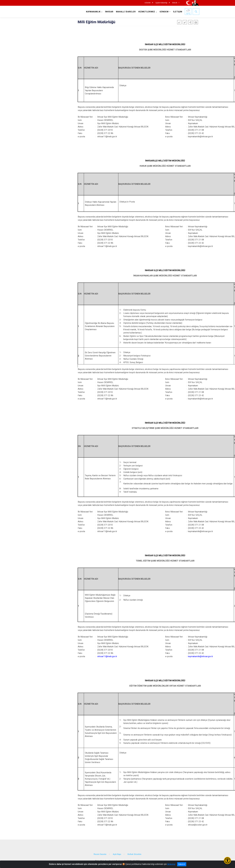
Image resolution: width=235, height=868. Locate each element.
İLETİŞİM (178, 12)
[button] (190, 22)
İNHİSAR (109, 12)
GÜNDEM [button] (164, 12)
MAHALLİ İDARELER (126, 12)
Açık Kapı (117, 854)
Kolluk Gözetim (134, 854)
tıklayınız (171, 864)
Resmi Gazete (100, 854)
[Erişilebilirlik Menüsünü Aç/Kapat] (227, 860)
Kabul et (182, 864)
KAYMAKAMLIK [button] (93, 12)
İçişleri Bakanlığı (161, 3)
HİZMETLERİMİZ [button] (147, 12)
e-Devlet (148, 3)
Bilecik (175, 3)
